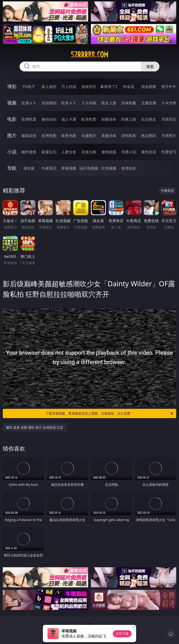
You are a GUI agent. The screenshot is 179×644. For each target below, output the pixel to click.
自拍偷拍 (49, 103)
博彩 (12, 86)
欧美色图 (69, 136)
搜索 (150, 66)
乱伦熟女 (149, 119)
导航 (12, 168)
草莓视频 (69, 168)
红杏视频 (109, 168)
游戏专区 (89, 87)
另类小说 (129, 152)
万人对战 (69, 87)
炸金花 (129, 87)
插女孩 (29, 168)
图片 (12, 135)
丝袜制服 (129, 103)
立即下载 (122, 634)
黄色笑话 (149, 152)
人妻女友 (69, 152)
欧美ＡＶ (69, 103)
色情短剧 (129, 168)
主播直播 (149, 103)
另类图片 (169, 136)
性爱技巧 (169, 152)
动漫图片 (89, 136)
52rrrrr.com (89, 55)
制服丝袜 (109, 119)
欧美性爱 (89, 119)
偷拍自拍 (49, 119)
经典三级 (129, 119)
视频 (12, 103)
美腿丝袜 (109, 136)
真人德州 (49, 87)
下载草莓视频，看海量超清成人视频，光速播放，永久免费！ (110, 413)
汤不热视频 (89, 168)
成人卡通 (69, 119)
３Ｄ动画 (89, 103)
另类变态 (169, 119)
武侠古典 (89, 152)
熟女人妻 (109, 103)
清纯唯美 (129, 136)
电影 (12, 119)
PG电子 (29, 87)
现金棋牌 (149, 87)
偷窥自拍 (29, 136)
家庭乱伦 (49, 152)
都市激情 (29, 152)
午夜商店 (49, 168)
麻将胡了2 (109, 87)
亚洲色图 (49, 136)
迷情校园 (109, 152)
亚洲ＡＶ (29, 103)
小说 (12, 152)
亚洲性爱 (29, 119)
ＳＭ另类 (169, 103)
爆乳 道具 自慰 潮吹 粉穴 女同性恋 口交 (35, 427)
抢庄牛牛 (169, 87)
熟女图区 (149, 136)
